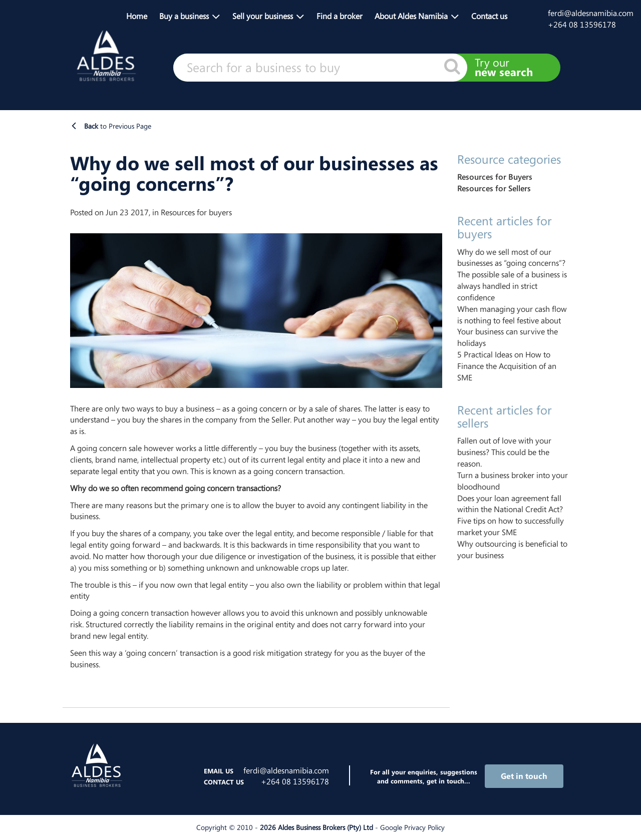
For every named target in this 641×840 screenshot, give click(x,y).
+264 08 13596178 (582, 25)
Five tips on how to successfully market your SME (511, 526)
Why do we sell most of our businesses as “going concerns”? (511, 258)
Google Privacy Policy (412, 827)
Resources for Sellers (494, 188)
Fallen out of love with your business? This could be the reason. (504, 452)
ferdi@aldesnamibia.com (591, 13)
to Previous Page (118, 126)
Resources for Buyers (495, 177)
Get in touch (524, 776)
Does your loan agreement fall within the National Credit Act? (510, 504)
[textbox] (320, 68)
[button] (190, 15)
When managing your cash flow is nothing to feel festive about (512, 315)
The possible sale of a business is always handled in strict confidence (512, 286)
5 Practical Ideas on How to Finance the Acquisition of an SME (507, 366)
